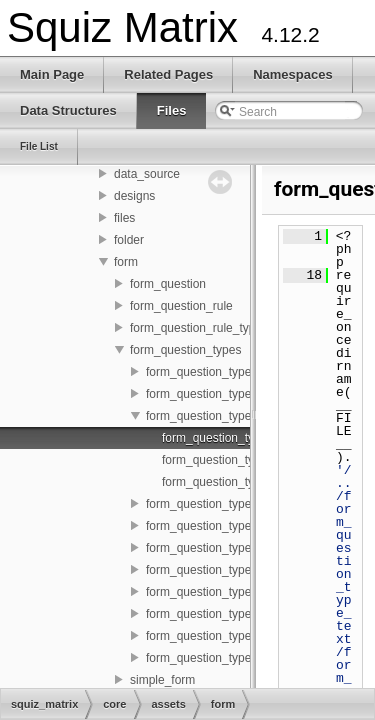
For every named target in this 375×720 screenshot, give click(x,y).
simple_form (162, 680)
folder (129, 240)
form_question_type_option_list (229, 548)
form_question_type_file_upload (231, 504)
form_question (168, 284)
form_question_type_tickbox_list (231, 636)
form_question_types (185, 350)
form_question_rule (181, 306)
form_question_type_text (211, 614)
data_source (147, 174)
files (124, 218)
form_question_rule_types (199, 328)
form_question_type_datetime (225, 394)
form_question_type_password (227, 570)
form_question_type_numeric (223, 526)
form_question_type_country (221, 372)
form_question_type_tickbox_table (237, 658)
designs (134, 196)
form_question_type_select (217, 592)
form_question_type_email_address (241, 416)
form (126, 262)
